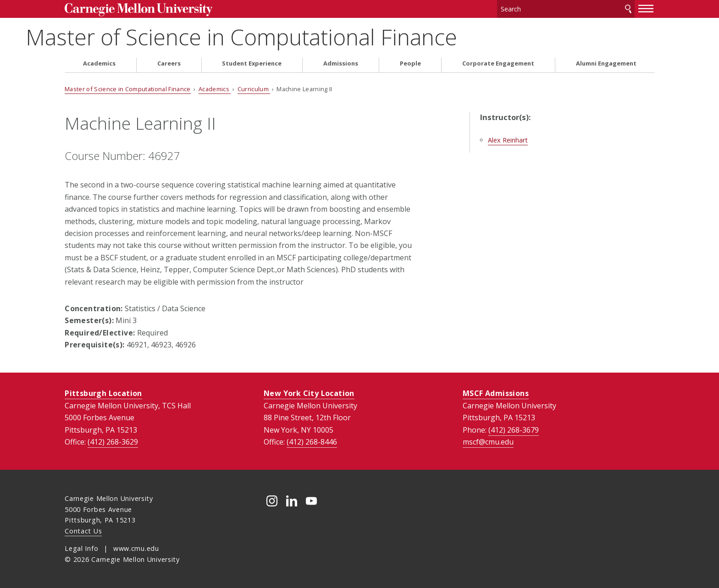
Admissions (341, 63)
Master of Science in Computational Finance (280, 37)
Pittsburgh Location (103, 393)
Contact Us (83, 531)
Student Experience (252, 63)
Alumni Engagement (606, 63)
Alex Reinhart (508, 140)
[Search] (566, 9)
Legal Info (81, 548)
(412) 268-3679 (514, 430)
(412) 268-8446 (312, 442)
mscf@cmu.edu (488, 442)
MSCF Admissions (496, 393)
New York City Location (309, 393)
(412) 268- (113, 442)
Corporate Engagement (498, 63)
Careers (169, 63)
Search (628, 9)
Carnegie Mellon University (138, 10)
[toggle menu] (646, 8)
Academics (99, 63)
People (410, 63)
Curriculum (254, 89)
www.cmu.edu (136, 548)
